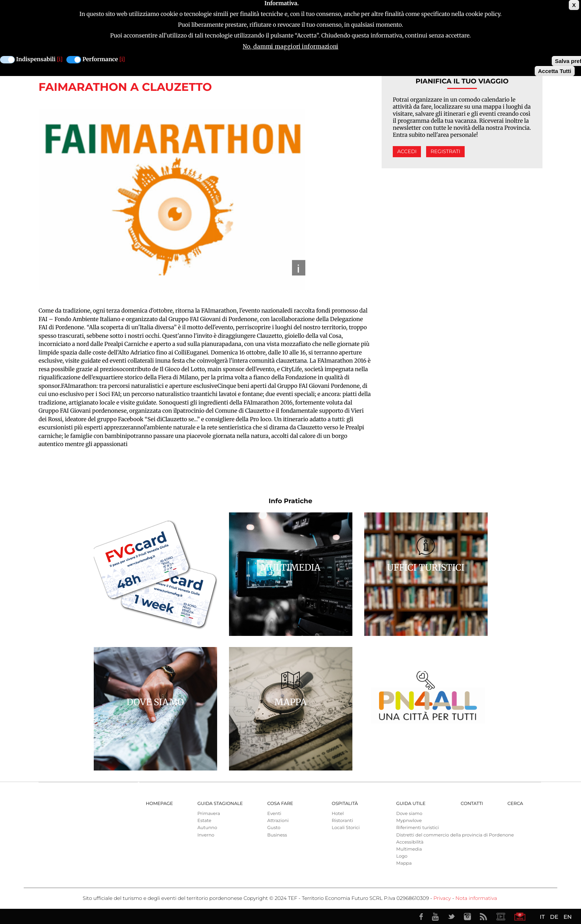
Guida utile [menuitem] (411, 804)
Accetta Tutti (555, 70)
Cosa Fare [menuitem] (280, 804)
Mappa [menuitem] (404, 863)
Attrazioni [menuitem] (278, 821)
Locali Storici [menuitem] (346, 828)
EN (568, 917)
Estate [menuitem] (204, 821)
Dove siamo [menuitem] (409, 814)
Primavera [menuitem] (209, 814)
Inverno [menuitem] (206, 835)
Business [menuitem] (277, 835)
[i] (60, 59)
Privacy (442, 898)
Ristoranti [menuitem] (342, 821)
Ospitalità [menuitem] (345, 804)
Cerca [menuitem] (515, 804)
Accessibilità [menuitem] (410, 842)
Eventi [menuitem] (274, 814)
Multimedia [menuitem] (409, 849)
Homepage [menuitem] (160, 804)
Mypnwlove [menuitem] (409, 821)
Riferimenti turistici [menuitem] (417, 828)
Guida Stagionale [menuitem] (220, 804)
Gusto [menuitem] (274, 828)
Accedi (407, 152)
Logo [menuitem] (402, 856)
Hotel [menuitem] (338, 814)
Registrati (445, 152)
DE (554, 917)
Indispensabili (36, 59)
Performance (100, 59)
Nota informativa (476, 898)
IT (542, 917)
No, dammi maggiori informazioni (290, 46)
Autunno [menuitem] (207, 828)
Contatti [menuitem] (472, 804)
